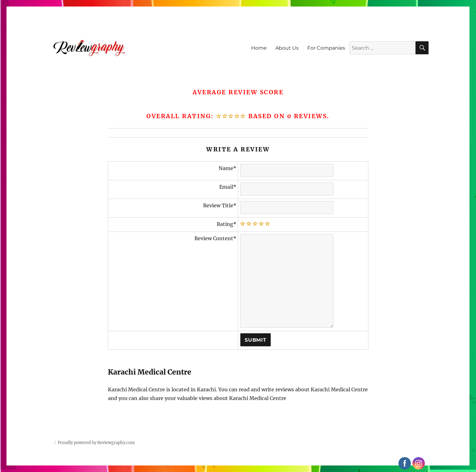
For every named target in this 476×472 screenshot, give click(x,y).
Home (259, 48)
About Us (287, 48)
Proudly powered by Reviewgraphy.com (96, 443)
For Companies (326, 48)
